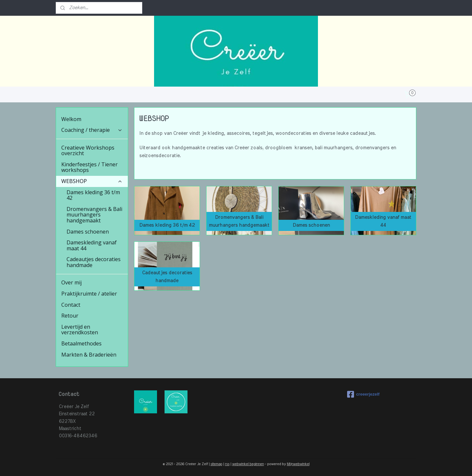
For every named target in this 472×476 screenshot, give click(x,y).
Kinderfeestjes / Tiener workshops (89, 167)
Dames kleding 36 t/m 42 (93, 195)
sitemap (216, 464)
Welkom (71, 119)
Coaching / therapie (92, 130)
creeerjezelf (363, 394)
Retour (70, 316)
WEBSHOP (92, 181)
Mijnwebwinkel (298, 464)
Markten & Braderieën (89, 355)
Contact (71, 305)
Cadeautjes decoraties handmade (94, 262)
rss (227, 464)
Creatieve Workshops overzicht (88, 151)
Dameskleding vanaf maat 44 (92, 245)
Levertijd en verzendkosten (80, 330)
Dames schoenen (88, 232)
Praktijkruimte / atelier (89, 294)
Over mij (71, 282)
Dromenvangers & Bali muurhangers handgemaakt (94, 215)
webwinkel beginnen (248, 464)
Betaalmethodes (81, 343)
